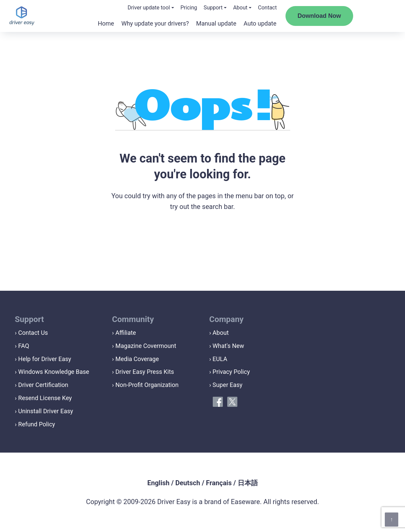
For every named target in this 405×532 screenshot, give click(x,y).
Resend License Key (45, 398)
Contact (267, 8)
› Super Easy (226, 385)
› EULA (218, 359)
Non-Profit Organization (147, 385)
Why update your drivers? (155, 23)
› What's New (227, 346)
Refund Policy (37, 424)
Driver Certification (43, 385)
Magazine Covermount (146, 346)
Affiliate (126, 333)
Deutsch (188, 483)
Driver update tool (149, 8)
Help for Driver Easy (45, 359)
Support (213, 8)
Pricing (189, 8)
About (240, 8)
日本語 (248, 483)
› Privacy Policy (230, 372)
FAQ (24, 346)
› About (219, 333)
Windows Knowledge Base (54, 372)
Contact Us (33, 333)
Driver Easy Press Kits (145, 372)
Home (106, 23)
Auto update (260, 23)
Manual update (216, 23)
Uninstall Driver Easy (46, 411)
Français (219, 483)
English (158, 483)
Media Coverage (137, 359)
